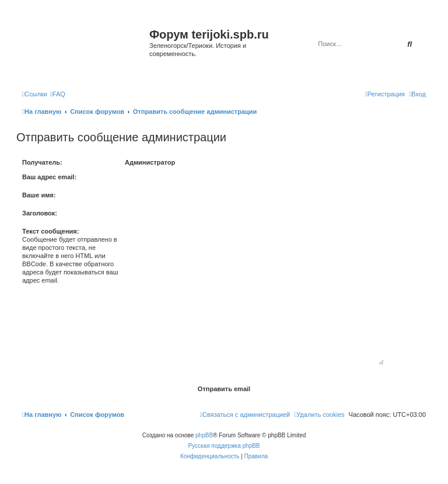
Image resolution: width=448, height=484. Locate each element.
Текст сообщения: (50, 231)
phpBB (204, 435)
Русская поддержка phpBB (224, 446)
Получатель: (42, 162)
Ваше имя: (39, 195)
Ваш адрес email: (49, 177)
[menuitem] (58, 94)
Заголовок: (40, 213)
